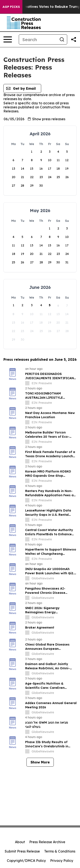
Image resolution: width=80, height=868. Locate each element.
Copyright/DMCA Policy (26, 861)
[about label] (27, 383)
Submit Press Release (22, 851)
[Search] (38, 39)
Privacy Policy (62, 861)
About (20, 842)
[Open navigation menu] (8, 39)
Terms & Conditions (60, 851)
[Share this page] (74, 39)
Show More (40, 762)
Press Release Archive (47, 842)
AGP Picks (11, 7)
